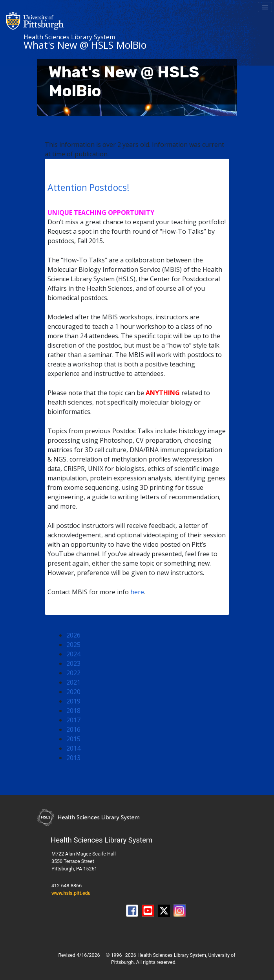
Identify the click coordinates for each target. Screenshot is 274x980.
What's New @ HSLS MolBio (85, 45)
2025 (73, 645)
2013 (73, 758)
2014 (73, 748)
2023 (73, 663)
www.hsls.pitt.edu (71, 893)
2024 (73, 654)
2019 (73, 701)
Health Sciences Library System (69, 37)
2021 (73, 682)
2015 (73, 739)
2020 (73, 692)
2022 (73, 673)
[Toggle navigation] (265, 7)
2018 (73, 711)
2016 (73, 729)
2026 (73, 635)
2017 (73, 720)
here (137, 592)
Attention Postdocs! (89, 187)
